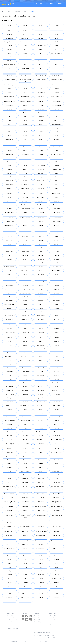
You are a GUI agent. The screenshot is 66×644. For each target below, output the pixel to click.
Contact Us (37, 618)
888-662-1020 (14, 624)
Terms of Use (37, 620)
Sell (34, 3)
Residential (17, 12)
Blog (50, 624)
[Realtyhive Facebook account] (23, 616)
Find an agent (50, 3)
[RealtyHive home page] (9, 3)
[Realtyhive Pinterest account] (27, 620)
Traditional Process (54, 620)
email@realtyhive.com (12, 628)
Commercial (43, 635)
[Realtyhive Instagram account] (30, 616)
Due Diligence (52, 616)
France (25, 12)
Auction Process (53, 618)
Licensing (51, 622)
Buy (28, 3)
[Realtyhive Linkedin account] (23, 620)
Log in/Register (60, 3)
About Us (36, 616)
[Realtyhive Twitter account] (27, 616)
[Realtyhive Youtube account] (30, 620)
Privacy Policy (38, 622)
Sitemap (9, 12)
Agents (41, 3)
